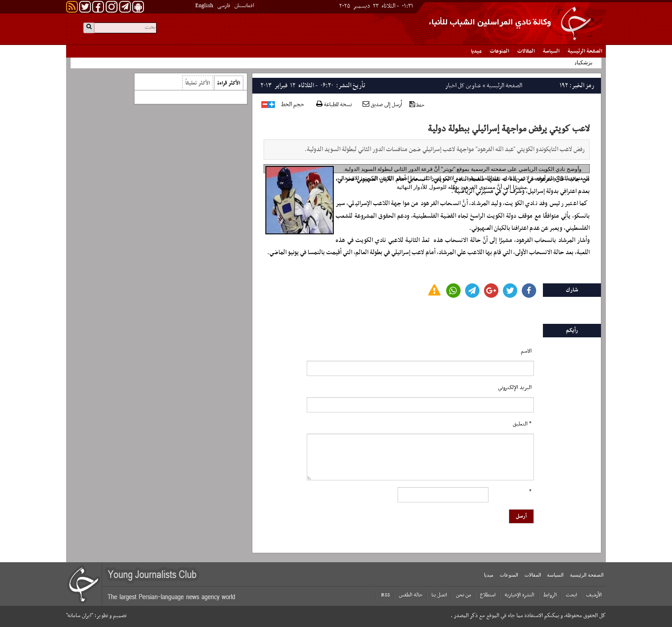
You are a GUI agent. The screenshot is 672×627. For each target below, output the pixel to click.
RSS (385, 595)
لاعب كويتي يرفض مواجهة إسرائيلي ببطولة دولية (509, 129)
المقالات (526, 51)
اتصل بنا (439, 595)
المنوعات (500, 51)
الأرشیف (594, 595)
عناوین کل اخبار (463, 86)
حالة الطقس (411, 595)
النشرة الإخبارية (520, 595)
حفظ (417, 105)
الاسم (526, 351)
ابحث (571, 595)
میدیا (476, 51)
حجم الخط (293, 105)
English (204, 6)
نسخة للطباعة (334, 105)
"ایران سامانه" (80, 616)
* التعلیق (522, 424)
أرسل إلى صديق (382, 105)
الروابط (550, 595)
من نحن (464, 595)
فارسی (224, 6)
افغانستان (244, 6)
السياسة (551, 51)
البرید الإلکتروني (515, 388)
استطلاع (488, 595)
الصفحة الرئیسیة (585, 51)
